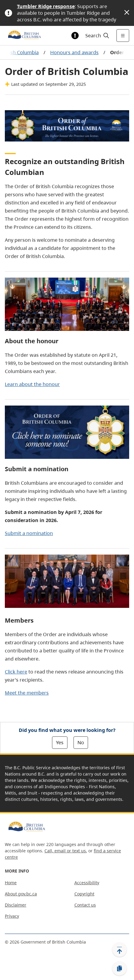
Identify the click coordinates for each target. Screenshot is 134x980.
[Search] (96, 36)
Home (11, 883)
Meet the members (27, 693)
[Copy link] (119, 969)
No (81, 742)
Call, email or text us (65, 851)
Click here (16, 672)
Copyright (84, 894)
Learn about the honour (32, 384)
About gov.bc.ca (21, 894)
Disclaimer (16, 905)
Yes (60, 742)
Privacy (12, 916)
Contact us (85, 905)
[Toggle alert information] (75, 36)
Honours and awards (74, 52)
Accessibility (87, 883)
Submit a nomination (29, 533)
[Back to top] (119, 950)
